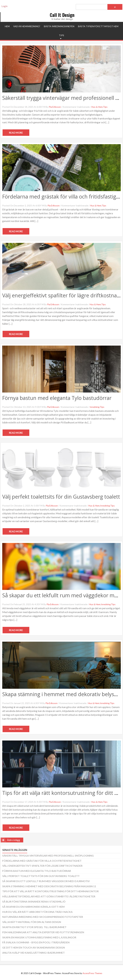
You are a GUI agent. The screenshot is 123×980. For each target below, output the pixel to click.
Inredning (95, 407)
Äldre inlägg (14, 840)
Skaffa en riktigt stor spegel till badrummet (34, 927)
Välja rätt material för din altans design (32, 922)
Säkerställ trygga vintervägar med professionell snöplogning (48, 856)
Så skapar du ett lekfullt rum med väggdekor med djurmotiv (46, 881)
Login (4, 6)
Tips (61, 35)
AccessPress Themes (92, 973)
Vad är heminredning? (27, 26)
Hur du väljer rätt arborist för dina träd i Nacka (37, 912)
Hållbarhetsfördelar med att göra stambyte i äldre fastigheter (49, 896)
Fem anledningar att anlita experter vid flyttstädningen (43, 932)
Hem (7, 26)
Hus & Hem (97, 107)
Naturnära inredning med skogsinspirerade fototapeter (43, 917)
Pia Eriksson (55, 107)
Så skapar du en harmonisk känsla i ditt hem (33, 907)
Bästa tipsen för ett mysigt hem (98, 26)
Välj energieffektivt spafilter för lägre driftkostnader (42, 866)
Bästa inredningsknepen (59, 26)
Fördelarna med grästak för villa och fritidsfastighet (42, 861)
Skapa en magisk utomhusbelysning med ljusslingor (39, 937)
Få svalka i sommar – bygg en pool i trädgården (36, 942)
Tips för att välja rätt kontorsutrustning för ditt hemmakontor (50, 891)
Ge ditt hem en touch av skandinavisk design (34, 947)
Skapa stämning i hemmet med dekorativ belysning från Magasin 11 (49, 886)
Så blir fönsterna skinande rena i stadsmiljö (34, 901)
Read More (16, 133)
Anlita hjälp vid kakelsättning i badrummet (33, 953)
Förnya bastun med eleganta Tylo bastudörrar (57, 398)
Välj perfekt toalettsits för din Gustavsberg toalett (61, 497)
